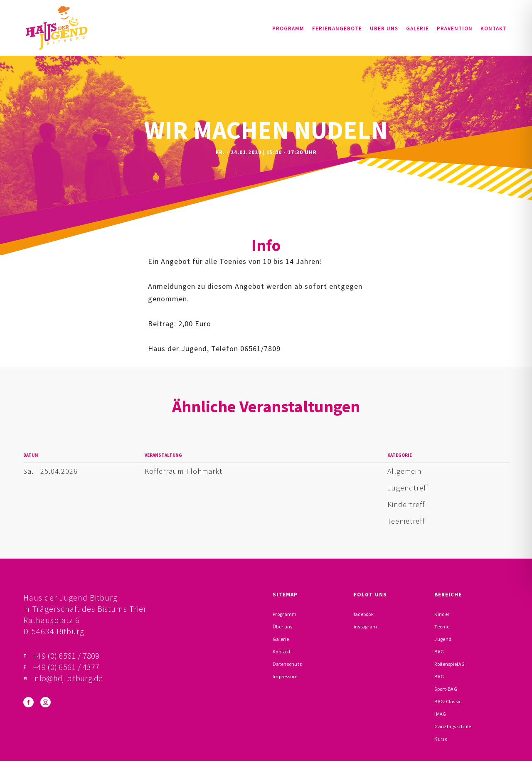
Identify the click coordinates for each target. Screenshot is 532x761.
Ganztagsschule (453, 726)
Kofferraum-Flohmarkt (183, 471)
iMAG (440, 714)
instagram (366, 627)
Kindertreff (406, 504)
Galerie (417, 28)
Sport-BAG (446, 689)
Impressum (285, 676)
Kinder (442, 614)
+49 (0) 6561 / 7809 (66, 656)
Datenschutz (287, 664)
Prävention (455, 28)
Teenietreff (406, 521)
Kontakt (494, 28)
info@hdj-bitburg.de (68, 678)
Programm (288, 28)
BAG (439, 651)
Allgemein (404, 471)
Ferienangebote (337, 28)
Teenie (442, 627)
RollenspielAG (449, 664)
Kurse (441, 739)
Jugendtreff (408, 488)
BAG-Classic (448, 701)
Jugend (443, 639)
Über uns (384, 28)
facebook (364, 614)
